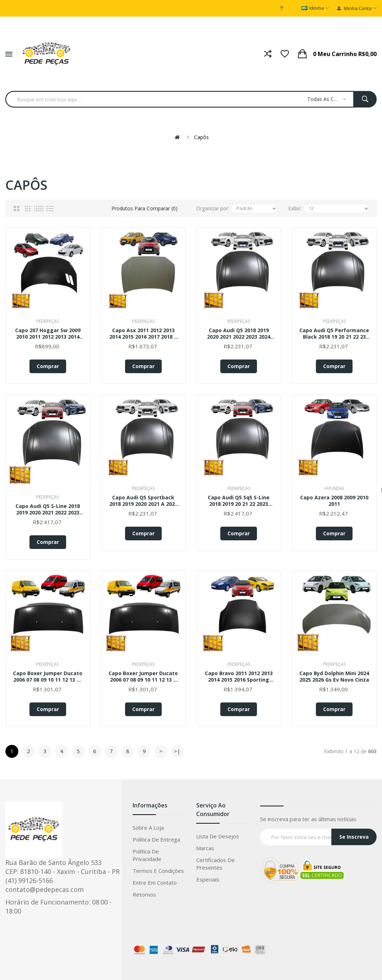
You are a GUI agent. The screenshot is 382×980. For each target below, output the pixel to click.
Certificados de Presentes (215, 864)
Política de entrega (156, 839)
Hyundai (334, 488)
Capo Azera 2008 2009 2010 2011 (334, 501)
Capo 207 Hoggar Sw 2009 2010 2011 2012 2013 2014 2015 (48, 334)
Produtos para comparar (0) (144, 208)
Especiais (208, 879)
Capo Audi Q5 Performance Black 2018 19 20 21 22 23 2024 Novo (334, 334)
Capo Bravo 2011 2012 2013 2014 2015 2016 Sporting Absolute (239, 677)
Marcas (205, 848)
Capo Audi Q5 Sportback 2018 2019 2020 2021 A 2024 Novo (143, 501)
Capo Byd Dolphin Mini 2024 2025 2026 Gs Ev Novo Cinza (334, 677)
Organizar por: (213, 208)
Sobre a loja (148, 828)
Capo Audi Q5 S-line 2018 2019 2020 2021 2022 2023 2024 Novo (48, 509)
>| (177, 751)
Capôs (201, 137)
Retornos (144, 894)
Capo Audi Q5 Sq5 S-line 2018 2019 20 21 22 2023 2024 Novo (239, 501)
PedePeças (48, 321)
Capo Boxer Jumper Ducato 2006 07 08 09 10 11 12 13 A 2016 (143, 677)
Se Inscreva (354, 837)
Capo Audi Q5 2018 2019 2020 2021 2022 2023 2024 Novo (239, 334)
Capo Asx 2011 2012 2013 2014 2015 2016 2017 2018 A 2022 (143, 334)
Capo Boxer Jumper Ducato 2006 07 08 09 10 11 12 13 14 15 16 (48, 677)
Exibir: (295, 208)
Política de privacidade (147, 855)
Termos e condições (158, 871)
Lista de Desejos (218, 836)
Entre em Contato (155, 883)
